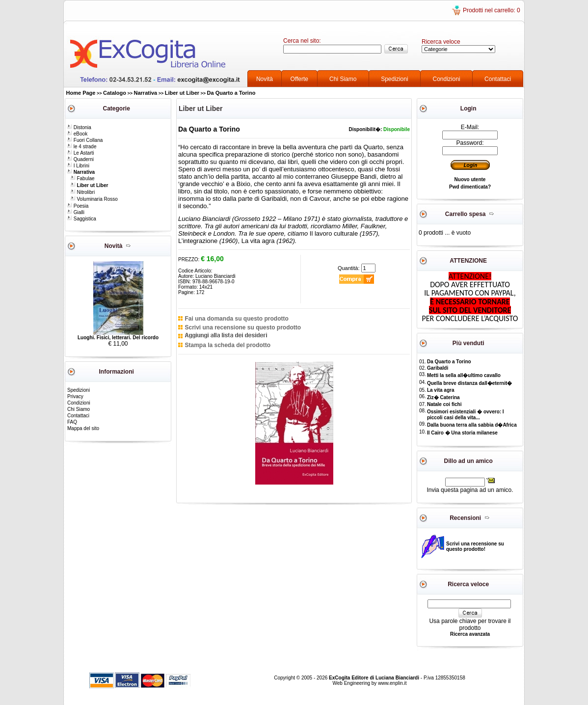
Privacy (75, 396)
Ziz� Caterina (443, 397)
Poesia (78, 206)
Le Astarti (80, 153)
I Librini (78, 166)
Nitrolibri (82, 192)
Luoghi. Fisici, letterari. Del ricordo (118, 338)
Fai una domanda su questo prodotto (236, 319)
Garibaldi (438, 368)
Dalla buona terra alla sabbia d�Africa (472, 425)
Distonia (79, 127)
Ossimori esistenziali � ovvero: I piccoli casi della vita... (466, 415)
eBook (77, 134)
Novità (265, 79)
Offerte (299, 79)
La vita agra (441, 390)
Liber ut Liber (182, 93)
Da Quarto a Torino (231, 93)
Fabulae (82, 178)
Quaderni (80, 159)
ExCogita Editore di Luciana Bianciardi (375, 678)
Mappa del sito (83, 428)
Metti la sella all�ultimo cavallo (464, 375)
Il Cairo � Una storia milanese (462, 433)
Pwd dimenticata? (470, 187)
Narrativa (146, 93)
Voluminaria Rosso (94, 199)
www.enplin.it (392, 683)
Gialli (76, 212)
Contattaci (498, 79)
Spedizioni (394, 79)
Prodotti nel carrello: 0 (492, 10)
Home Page (81, 93)
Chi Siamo (343, 79)
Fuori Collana (85, 140)
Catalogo (115, 93)
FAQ (72, 422)
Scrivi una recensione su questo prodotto (243, 327)
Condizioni (447, 79)
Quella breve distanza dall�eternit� (469, 383)
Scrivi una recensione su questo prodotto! (475, 546)
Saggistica (81, 219)
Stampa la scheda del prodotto (227, 345)
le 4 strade (81, 147)
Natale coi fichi (444, 404)
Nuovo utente (470, 179)
